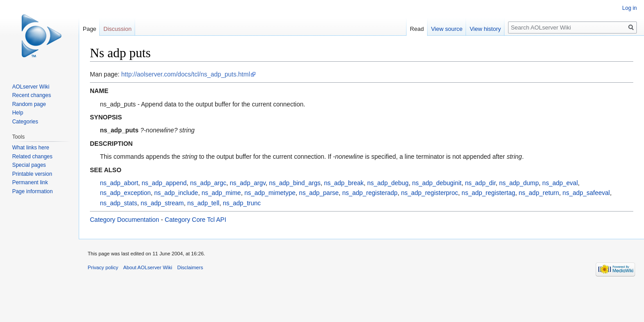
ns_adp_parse (319, 193)
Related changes (32, 157)
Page (89, 29)
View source (447, 29)
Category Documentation (125, 220)
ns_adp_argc (208, 183)
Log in (629, 8)
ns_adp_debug (388, 183)
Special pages (29, 165)
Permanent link (30, 182)
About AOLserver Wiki (148, 267)
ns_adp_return (539, 193)
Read (417, 29)
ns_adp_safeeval (586, 193)
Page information (32, 191)
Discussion (117, 29)
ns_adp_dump (519, 183)
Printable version (32, 174)
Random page (29, 104)
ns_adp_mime (221, 193)
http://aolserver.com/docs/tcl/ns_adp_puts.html (186, 74)
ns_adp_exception (125, 193)
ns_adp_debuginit (437, 183)
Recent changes (32, 95)
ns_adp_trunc (242, 203)
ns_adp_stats (118, 203)
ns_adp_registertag (488, 193)
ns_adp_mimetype (270, 193)
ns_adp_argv (248, 183)
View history (485, 29)
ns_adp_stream (162, 203)
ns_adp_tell (203, 203)
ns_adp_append (164, 183)
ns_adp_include (176, 193)
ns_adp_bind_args (294, 183)
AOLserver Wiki (31, 87)
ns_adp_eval (560, 183)
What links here (31, 148)
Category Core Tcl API (195, 220)
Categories (25, 122)
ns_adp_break (344, 183)
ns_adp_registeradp (370, 193)
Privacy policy (103, 267)
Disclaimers (190, 267)
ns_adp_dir (481, 183)
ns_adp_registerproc (430, 193)
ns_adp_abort (119, 183)
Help (18, 113)
